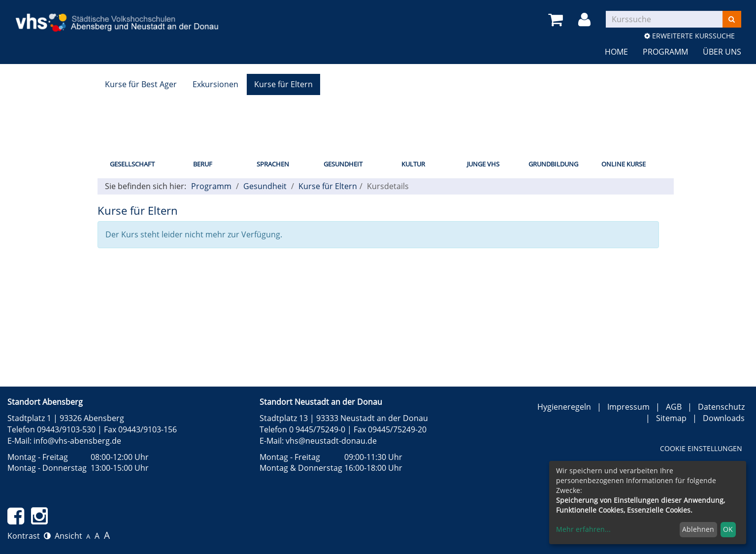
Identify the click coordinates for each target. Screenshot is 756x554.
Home (616, 52)
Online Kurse (624, 164)
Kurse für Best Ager (141, 84)
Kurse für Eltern (283, 84)
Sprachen (273, 164)
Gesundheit (343, 164)
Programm (665, 52)
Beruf (203, 164)
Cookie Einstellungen (701, 448)
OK (728, 529)
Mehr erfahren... (583, 529)
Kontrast (29, 536)
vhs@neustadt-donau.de (331, 441)
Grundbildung (553, 164)
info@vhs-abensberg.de (77, 441)
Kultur (413, 164)
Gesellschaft (132, 164)
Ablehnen (698, 529)
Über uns (722, 52)
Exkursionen (215, 84)
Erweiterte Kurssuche (690, 36)
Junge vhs (483, 164)
